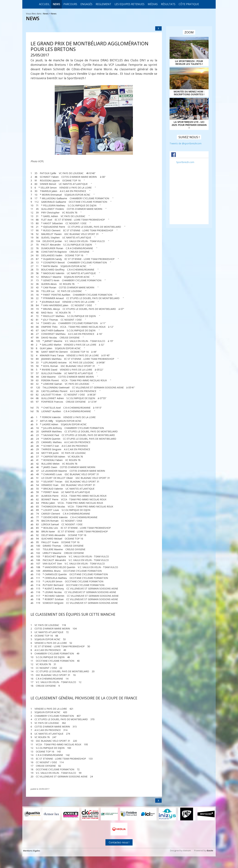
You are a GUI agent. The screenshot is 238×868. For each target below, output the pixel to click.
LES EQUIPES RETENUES (129, 4)
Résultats (168, 4)
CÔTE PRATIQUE (189, 4)
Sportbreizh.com (185, 162)
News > (47, 14)
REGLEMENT (103, 4)
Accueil (44, 4)
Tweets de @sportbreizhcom (186, 143)
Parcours (70, 4)
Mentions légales (32, 851)
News (57, 4)
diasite (210, 850)
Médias (153, 4)
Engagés (86, 4)
